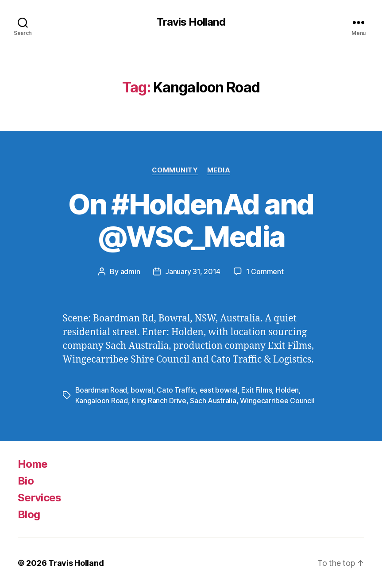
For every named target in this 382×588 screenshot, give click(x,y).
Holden (287, 390)
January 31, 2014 (193, 271)
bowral (142, 390)
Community (175, 170)
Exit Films (257, 390)
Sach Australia (213, 401)
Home (33, 464)
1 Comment (265, 271)
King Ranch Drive (159, 401)
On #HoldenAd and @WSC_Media (191, 220)
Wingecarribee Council (277, 401)
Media (219, 170)
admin (130, 271)
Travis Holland (191, 22)
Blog (29, 514)
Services (40, 498)
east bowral (219, 390)
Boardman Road (101, 390)
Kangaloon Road (102, 401)
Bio (26, 481)
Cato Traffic (176, 390)
